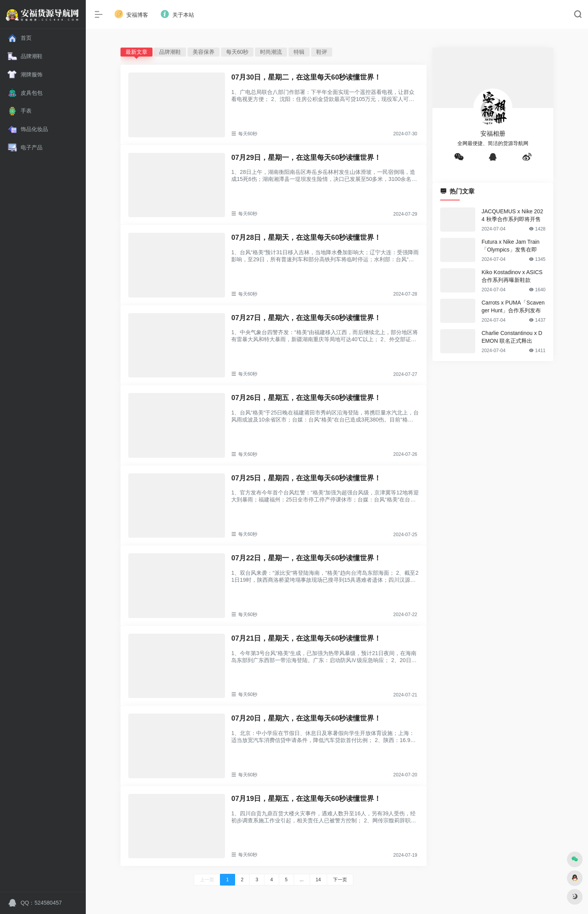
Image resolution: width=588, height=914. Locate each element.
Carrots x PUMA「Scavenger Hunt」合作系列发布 (513, 306)
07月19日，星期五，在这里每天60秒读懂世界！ (306, 799)
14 (318, 880)
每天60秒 (237, 52)
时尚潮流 (271, 52)
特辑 (299, 52)
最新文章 (136, 52)
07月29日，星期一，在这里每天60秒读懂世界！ (306, 158)
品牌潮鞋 (170, 52)
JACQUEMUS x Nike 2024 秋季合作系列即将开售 (512, 215)
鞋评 (322, 52)
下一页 (340, 880)
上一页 (207, 880)
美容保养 (204, 52)
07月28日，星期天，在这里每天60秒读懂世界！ (306, 237)
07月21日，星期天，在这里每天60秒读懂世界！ (306, 638)
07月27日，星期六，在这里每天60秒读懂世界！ (306, 318)
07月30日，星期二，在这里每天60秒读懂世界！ (306, 77)
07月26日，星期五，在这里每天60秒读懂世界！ (306, 398)
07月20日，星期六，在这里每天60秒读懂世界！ (306, 718)
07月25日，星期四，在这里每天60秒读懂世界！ (306, 478)
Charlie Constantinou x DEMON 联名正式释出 (512, 337)
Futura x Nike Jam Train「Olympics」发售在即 (511, 246)
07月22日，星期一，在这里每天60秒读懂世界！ (306, 558)
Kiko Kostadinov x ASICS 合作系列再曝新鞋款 (512, 276)
